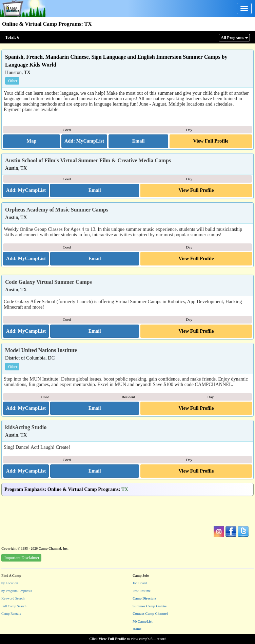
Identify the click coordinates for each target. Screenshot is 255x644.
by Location (10, 583)
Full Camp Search (14, 606)
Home (137, 629)
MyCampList (143, 621)
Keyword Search (13, 598)
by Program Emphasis (17, 591)
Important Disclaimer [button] (22, 558)
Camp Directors (144, 598)
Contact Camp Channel (150, 614)
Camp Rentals (11, 614)
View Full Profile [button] (211, 141)
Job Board (140, 583)
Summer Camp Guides (150, 606)
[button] (32, 141)
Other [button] (13, 81)
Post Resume (142, 591)
